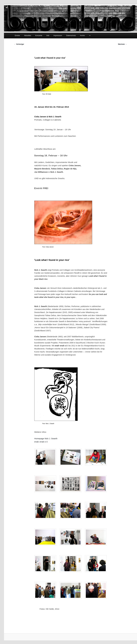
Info (48, 35)
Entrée (17, 35)
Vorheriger (19, 44)
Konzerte (39, 35)
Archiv (82, 35)
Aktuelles (28, 35)
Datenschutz (71, 35)
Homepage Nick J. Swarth (46, 438)
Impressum (58, 35)
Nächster (122, 44)
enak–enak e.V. (41, 442)
